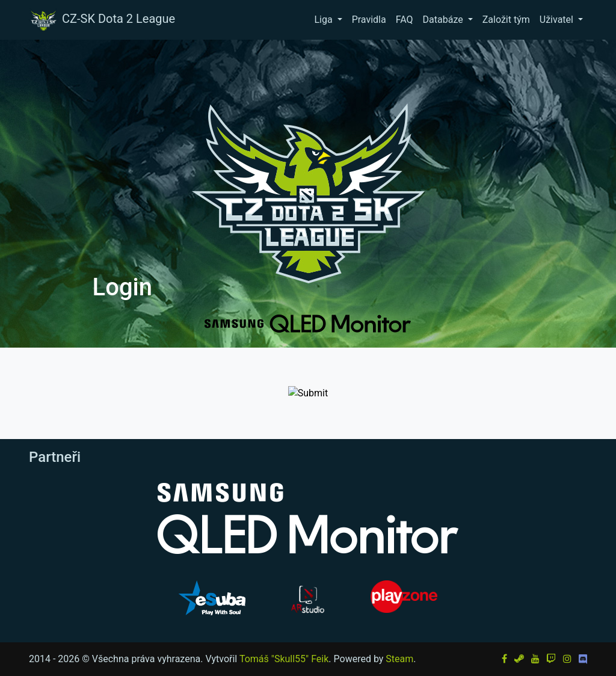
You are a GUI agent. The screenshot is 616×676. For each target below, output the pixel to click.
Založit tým (506, 20)
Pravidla (369, 20)
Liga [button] (324, 20)
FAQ (405, 20)
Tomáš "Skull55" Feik (284, 659)
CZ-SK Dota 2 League (102, 20)
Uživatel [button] (558, 20)
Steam (399, 659)
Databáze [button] (444, 20)
